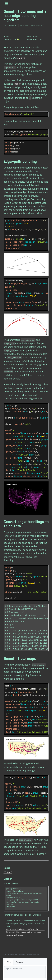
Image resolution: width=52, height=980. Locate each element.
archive (21, 58)
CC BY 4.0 (8, 872)
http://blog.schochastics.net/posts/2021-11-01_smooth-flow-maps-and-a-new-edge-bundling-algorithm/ (25, 932)
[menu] (7, 4)
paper (17, 84)
